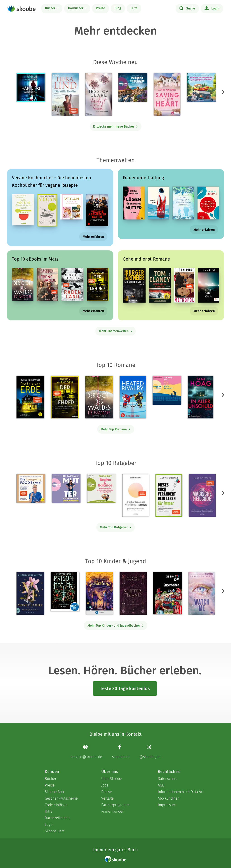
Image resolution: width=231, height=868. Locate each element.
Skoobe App (54, 792)
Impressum (167, 805)
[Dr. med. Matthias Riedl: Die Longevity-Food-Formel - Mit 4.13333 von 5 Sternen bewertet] (31, 489)
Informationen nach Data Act (181, 792)
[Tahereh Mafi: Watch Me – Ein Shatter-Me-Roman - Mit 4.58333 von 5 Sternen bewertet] (202, 593)
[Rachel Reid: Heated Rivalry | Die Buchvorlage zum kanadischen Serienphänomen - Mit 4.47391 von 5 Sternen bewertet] (133, 397)
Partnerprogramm (115, 805)
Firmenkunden (113, 811)
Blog (118, 8)
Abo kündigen (169, 798)
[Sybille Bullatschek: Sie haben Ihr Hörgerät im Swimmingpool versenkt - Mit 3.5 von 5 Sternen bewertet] (201, 87)
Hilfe (134, 8)
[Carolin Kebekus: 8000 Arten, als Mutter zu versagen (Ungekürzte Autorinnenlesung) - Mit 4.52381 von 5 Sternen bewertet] (66, 489)
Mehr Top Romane (115, 429)
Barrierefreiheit (57, 818)
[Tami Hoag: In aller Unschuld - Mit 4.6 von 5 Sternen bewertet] (201, 397)
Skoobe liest (55, 831)
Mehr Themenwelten (116, 331)
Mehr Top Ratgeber (116, 527)
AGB (161, 785)
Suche (187, 8)
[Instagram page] (150, 752)
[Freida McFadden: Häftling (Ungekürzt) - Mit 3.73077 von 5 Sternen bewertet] (31, 87)
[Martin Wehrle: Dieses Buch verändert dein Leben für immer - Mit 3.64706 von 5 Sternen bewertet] (169, 495)
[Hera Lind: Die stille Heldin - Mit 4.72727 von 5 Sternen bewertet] (65, 94)
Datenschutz (168, 779)
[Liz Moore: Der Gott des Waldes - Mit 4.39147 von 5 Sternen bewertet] (99, 397)
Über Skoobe (112, 779)
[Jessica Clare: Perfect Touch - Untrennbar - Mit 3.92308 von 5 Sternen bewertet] (99, 94)
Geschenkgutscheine (61, 798)
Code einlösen (56, 805)
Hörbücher (76, 8)
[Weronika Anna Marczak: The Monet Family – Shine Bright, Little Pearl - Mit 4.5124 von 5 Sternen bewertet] (30, 593)
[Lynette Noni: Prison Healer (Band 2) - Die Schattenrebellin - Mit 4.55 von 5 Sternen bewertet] (65, 592)
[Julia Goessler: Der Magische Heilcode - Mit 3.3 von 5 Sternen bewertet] (202, 495)
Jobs (105, 785)
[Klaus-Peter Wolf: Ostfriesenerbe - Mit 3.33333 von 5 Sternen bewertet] (30, 397)
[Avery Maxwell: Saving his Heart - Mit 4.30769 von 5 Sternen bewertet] (167, 94)
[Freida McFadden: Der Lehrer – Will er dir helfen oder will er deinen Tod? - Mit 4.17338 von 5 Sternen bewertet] (65, 397)
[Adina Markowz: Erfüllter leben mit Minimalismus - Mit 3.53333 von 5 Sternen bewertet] (136, 495)
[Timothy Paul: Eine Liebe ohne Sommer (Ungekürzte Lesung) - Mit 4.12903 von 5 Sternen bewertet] (167, 390)
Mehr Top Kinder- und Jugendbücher (116, 626)
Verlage (107, 798)
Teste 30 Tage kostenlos (125, 688)
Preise (100, 8)
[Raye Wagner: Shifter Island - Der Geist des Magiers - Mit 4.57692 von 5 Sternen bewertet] (133, 593)
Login (212, 8)
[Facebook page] (121, 752)
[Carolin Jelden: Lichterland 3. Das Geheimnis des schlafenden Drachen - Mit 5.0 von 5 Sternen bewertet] (99, 593)
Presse (107, 792)
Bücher (51, 8)
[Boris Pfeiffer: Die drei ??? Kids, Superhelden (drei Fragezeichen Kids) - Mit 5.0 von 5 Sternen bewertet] (168, 593)
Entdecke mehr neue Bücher (115, 127)
